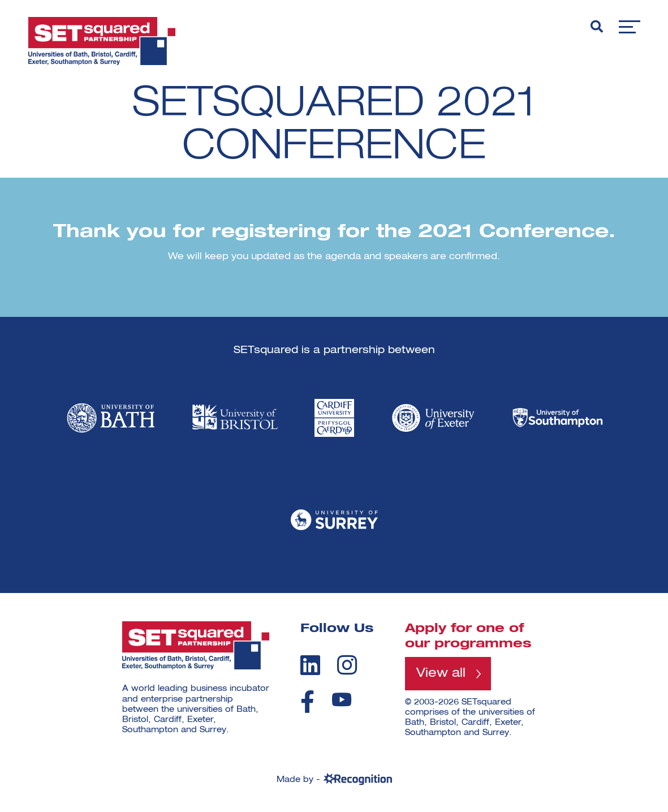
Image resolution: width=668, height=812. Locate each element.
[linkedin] (310, 665)
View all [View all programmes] (441, 673)
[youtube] (342, 700)
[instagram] (347, 665)
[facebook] (307, 702)
